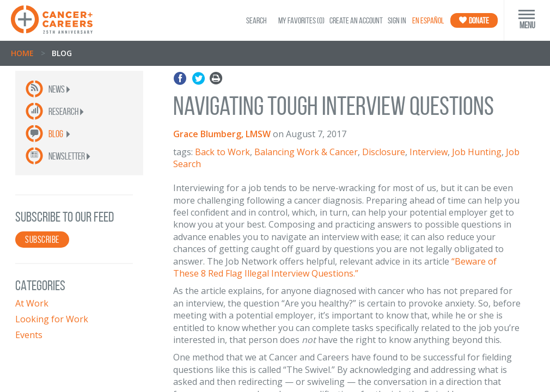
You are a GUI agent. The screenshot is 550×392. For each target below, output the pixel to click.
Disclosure (384, 152)
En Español (428, 20)
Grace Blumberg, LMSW (222, 134)
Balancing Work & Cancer (306, 152)
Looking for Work (52, 319)
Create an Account (356, 20)
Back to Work (222, 152)
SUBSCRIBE (42, 240)
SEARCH (256, 20)
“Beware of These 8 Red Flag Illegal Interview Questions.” (335, 267)
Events (29, 335)
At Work (32, 303)
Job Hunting (477, 152)
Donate (474, 20)
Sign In (397, 20)
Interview (429, 152)
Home (22, 53)
